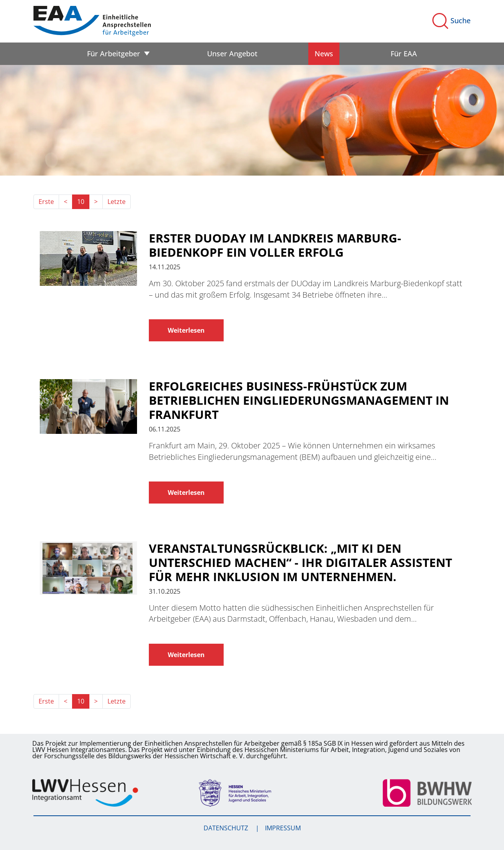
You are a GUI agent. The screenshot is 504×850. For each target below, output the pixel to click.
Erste (46, 202)
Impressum (283, 828)
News (324, 54)
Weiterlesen (186, 330)
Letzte (117, 202)
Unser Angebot (232, 54)
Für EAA (404, 54)
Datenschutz (227, 828)
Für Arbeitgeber (114, 54)
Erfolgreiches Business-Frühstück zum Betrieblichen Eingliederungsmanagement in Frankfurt (299, 400)
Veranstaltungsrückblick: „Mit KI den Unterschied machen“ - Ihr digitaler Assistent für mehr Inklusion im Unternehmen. (300, 563)
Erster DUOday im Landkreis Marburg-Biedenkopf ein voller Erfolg (275, 245)
